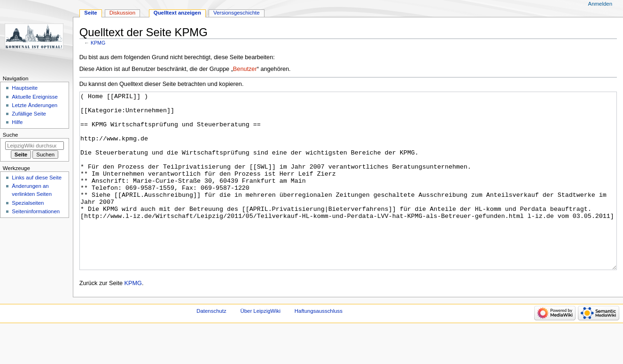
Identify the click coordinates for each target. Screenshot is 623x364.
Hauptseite (25, 88)
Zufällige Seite (29, 114)
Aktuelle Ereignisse (35, 97)
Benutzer (245, 69)
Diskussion (122, 13)
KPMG (98, 43)
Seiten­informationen (36, 211)
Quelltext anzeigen (177, 13)
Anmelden (600, 4)
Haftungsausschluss (319, 346)
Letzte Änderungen (35, 105)
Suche (11, 135)
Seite (90, 13)
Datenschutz (211, 346)
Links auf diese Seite (37, 178)
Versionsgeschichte (237, 13)
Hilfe (17, 122)
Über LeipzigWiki (260, 346)
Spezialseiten (28, 203)
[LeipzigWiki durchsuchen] (35, 146)
